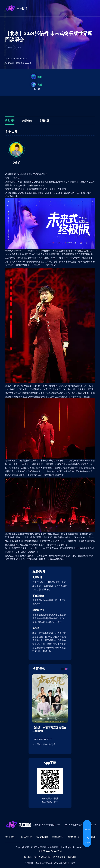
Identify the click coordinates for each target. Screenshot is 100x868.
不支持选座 (38, 596)
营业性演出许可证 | (44, 857)
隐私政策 (58, 837)
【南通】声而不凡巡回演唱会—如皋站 (49, 729)
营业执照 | (29, 857)
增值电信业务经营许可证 (65, 857)
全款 (19, 48)
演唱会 (10, 48)
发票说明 (37, 577)
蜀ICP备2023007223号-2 (50, 851)
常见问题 (42, 837)
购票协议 (26, 837)
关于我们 (11, 837)
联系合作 (74, 837)
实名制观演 (38, 610)
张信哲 (16, 163)
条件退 (36, 628)
